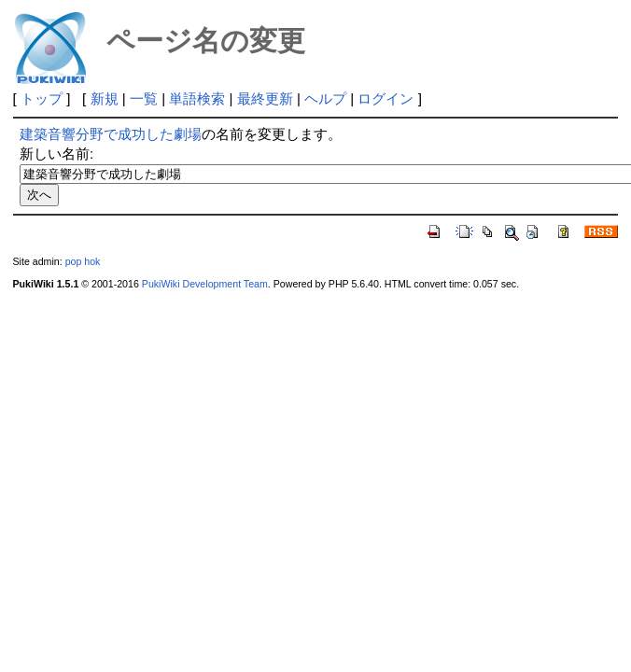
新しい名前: (56, 154)
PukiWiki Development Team (205, 284)
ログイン (386, 98)
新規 (105, 98)
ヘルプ (325, 98)
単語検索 (197, 98)
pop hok (83, 261)
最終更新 (265, 98)
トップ (42, 98)
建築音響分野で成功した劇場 (111, 134)
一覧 (144, 98)
